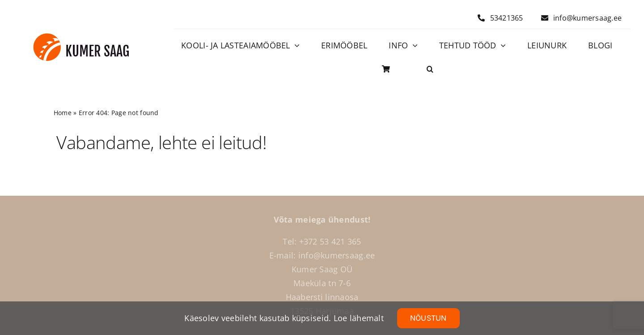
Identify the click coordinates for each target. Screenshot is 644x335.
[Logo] (81, 37)
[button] (430, 69)
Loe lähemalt (359, 318)
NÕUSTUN (428, 318)
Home (63, 113)
